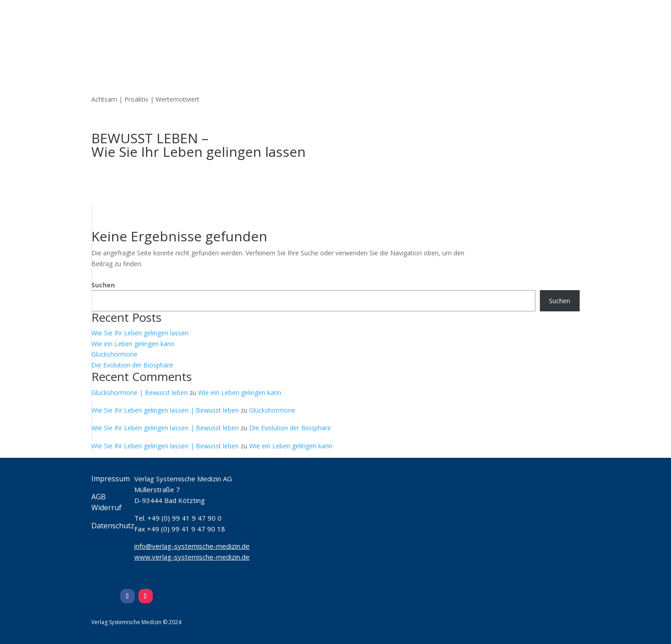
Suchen (103, 285)
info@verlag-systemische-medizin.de (192, 546)
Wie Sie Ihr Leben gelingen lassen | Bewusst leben (165, 410)
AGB (99, 497)
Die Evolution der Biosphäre (132, 365)
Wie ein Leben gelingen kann (133, 344)
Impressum (111, 479)
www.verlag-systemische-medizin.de (192, 557)
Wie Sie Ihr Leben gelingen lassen (140, 333)
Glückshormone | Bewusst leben (139, 393)
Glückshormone (114, 354)
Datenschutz (113, 526)
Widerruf (106, 508)
